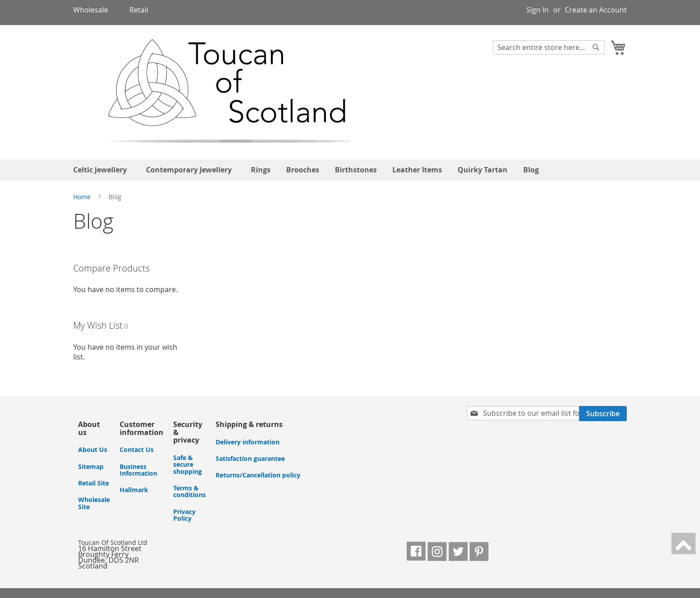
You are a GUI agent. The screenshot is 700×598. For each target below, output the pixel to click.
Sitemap (91, 466)
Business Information (138, 470)
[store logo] (212, 92)
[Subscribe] (603, 414)
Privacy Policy (184, 515)
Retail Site (94, 483)
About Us (93, 450)
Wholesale (91, 10)
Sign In (537, 10)
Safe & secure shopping (187, 464)
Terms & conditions (190, 491)
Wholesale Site (94, 503)
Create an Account (596, 10)
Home (83, 197)
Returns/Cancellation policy (258, 475)
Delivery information (248, 442)
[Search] (596, 47)
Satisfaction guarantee (250, 458)
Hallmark (134, 490)
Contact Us (137, 450)
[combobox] (549, 47)
